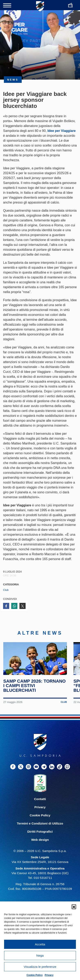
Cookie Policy (35, 975)
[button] (74, 907)
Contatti (40, 803)
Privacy (49, 975)
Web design (40, 844)
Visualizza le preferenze (40, 967)
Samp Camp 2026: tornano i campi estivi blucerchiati (35, 689)
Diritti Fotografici (40, 835)
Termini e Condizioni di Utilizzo (40, 827)
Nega (40, 955)
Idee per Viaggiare (62, 131)
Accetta (40, 944)
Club (6, 590)
